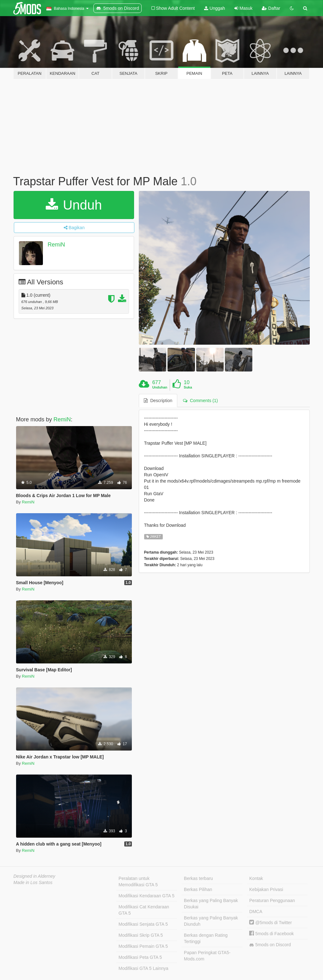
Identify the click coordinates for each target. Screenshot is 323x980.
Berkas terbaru (198, 878)
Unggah (214, 8)
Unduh (74, 205)
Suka (188, 387)
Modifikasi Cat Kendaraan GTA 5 (144, 910)
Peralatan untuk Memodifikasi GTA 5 (138, 882)
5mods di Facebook (271, 934)
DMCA (256, 912)
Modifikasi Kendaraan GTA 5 (147, 896)
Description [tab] (158, 401)
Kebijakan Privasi (266, 889)
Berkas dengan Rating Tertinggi (206, 938)
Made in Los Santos (33, 882)
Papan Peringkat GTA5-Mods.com (207, 956)
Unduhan (160, 387)
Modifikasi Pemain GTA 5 (143, 946)
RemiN (56, 245)
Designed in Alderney (35, 876)
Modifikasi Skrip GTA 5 (141, 935)
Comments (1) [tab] (200, 401)
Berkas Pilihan (198, 889)
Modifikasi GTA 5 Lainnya (144, 968)
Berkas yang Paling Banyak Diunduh (211, 921)
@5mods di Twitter (270, 923)
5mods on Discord (270, 945)
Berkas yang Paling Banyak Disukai (211, 904)
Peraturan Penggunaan (272, 900)
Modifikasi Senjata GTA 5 (143, 924)
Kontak (256, 878)
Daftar (271, 8)
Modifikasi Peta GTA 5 (140, 957)
